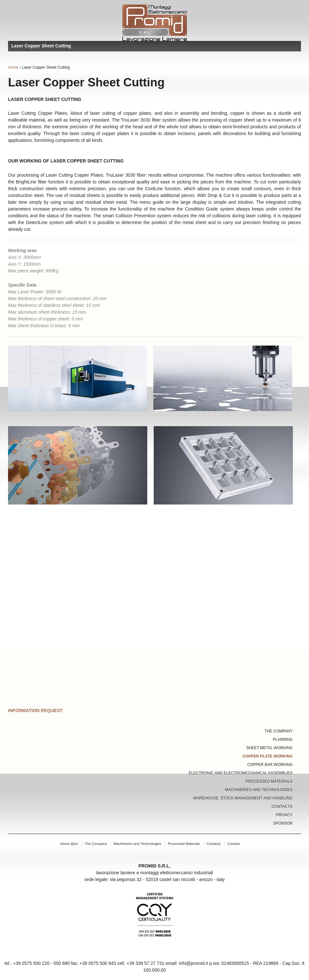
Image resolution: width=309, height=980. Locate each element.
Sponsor (283, 823)
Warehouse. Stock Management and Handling (243, 798)
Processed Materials (269, 781)
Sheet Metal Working (269, 748)
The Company (279, 731)
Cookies (234, 844)
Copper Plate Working (268, 756)
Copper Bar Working (270, 765)
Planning (283, 740)
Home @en (69, 844)
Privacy (284, 815)
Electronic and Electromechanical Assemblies (241, 773)
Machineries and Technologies (259, 790)
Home (13, 67)
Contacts (282, 807)
